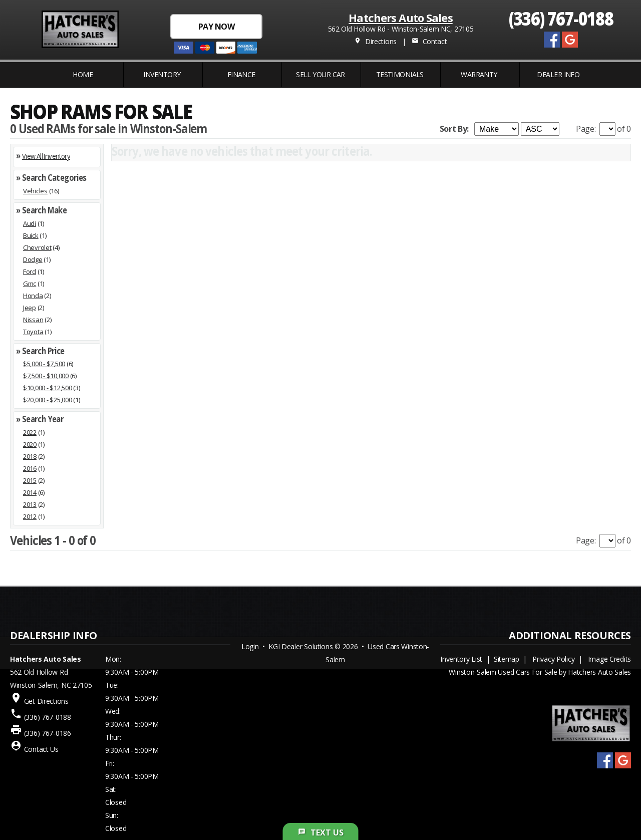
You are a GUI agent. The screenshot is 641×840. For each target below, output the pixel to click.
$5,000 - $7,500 (44, 364)
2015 (30, 480)
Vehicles (35, 191)
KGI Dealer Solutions (300, 646)
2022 (30, 432)
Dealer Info (558, 74)
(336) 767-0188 (561, 18)
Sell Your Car (320, 74)
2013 (30, 504)
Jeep (30, 308)
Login (250, 646)
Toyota (33, 332)
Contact (429, 41)
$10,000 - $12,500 (48, 388)
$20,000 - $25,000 (48, 400)
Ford (30, 271)
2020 (30, 444)
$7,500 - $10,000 (46, 376)
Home (83, 74)
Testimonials (400, 74)
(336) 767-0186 (48, 733)
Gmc (30, 284)
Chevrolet (37, 247)
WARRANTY (479, 74)
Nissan (33, 320)
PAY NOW (217, 27)
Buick (31, 235)
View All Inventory (46, 156)
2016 (30, 468)
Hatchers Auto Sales (400, 18)
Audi (30, 223)
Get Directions (46, 701)
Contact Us (41, 749)
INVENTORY (162, 74)
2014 (30, 492)
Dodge (33, 259)
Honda (33, 296)
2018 (30, 456)
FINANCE (241, 74)
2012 (30, 516)
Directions (375, 41)
